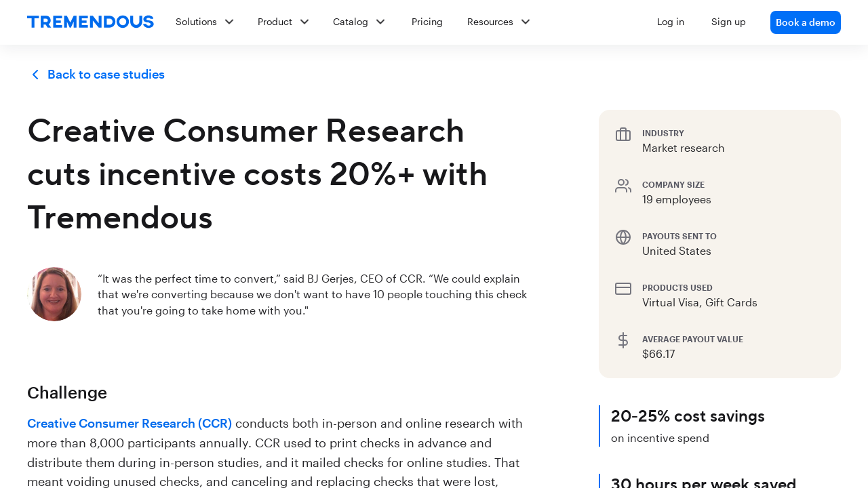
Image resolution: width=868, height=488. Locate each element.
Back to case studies (96, 75)
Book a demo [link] (806, 22)
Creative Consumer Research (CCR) (130, 423)
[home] (91, 22)
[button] (503, 22)
